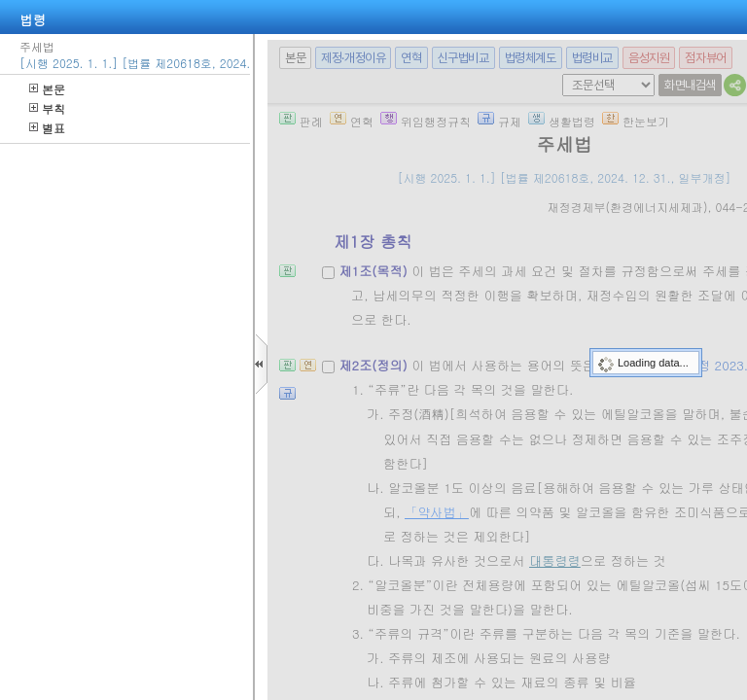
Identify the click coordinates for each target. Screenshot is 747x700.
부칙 (47, 108)
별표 (47, 128)
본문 (47, 89)
